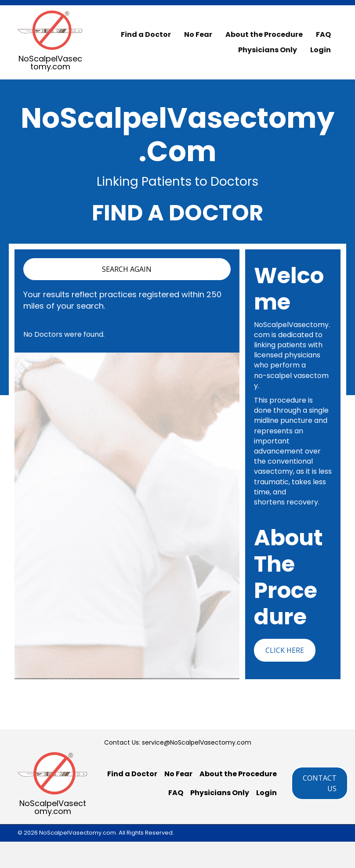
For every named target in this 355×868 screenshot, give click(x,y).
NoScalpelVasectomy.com (50, 63)
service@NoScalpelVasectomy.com (197, 742)
